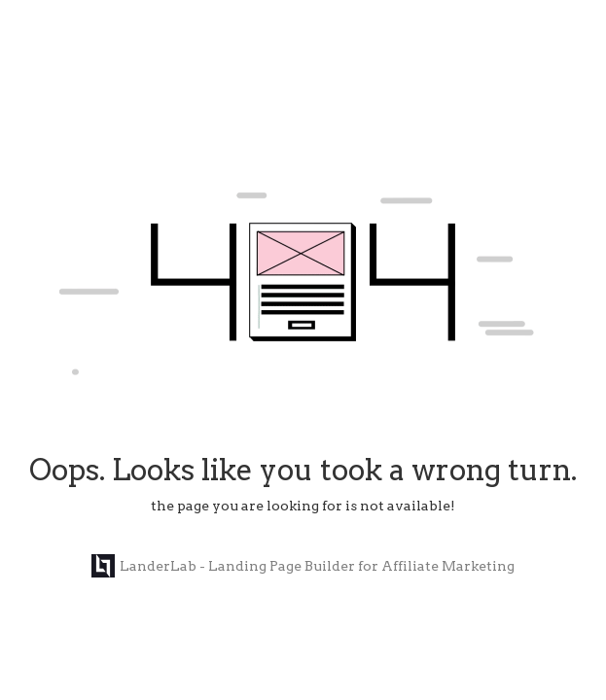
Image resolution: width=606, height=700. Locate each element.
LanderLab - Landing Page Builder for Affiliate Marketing (303, 566)
